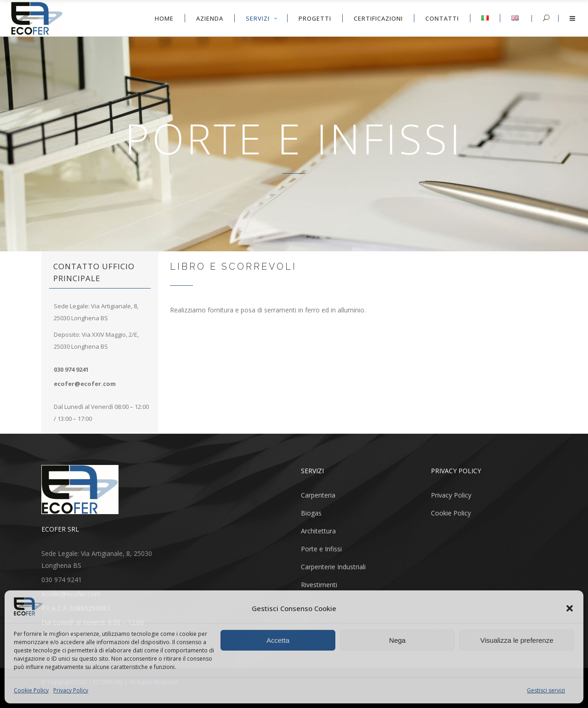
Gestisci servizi (546, 690)
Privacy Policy (71, 690)
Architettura (318, 531)
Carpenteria (318, 495)
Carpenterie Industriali (333, 567)
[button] (570, 608)
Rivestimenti (319, 585)
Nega (397, 640)
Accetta (278, 640)
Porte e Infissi (321, 549)
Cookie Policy (31, 690)
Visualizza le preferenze (517, 640)
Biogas (311, 513)
